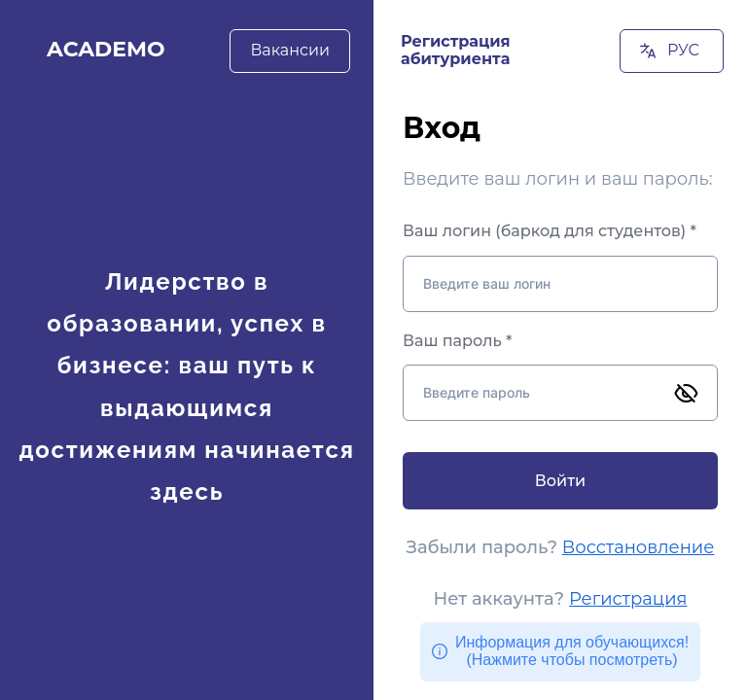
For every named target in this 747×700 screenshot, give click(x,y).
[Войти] (560, 481)
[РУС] (672, 51)
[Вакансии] (290, 51)
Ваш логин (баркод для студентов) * (550, 231)
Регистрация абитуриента (456, 50)
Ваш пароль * (457, 341)
